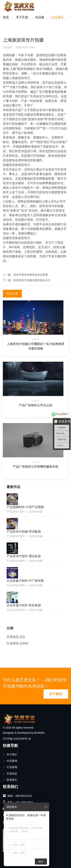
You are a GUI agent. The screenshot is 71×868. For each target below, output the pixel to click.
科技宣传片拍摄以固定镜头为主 (32, 280)
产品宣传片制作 (16, 512)
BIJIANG (39, 733)
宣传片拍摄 (36, 512)
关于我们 (56, 694)
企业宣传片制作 (16, 585)
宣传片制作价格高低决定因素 (31, 275)
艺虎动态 (13, 637)
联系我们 (10, 780)
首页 (6, 17)
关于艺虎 (22, 17)
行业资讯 (57, 17)
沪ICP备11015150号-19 (17, 739)
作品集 (40, 17)
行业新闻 (10, 767)
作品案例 (10, 761)
